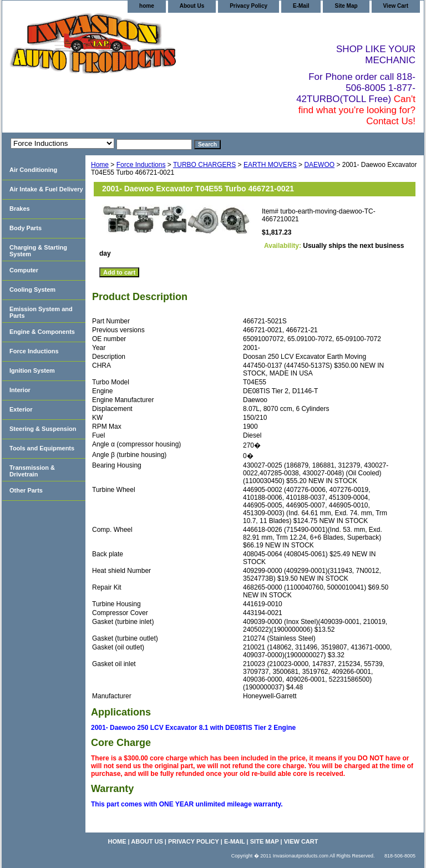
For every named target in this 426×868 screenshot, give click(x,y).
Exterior (21, 409)
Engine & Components (42, 332)
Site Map (346, 6)
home (147, 6)
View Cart (396, 6)
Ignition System (32, 370)
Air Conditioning (33, 170)
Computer (24, 270)
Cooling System (32, 290)
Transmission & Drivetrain (32, 471)
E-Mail (301, 6)
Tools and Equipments (42, 448)
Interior (20, 390)
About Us (192, 6)
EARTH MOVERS (270, 165)
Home (100, 165)
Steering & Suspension (43, 429)
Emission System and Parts (41, 312)
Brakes (20, 209)
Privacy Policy (248, 6)
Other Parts (26, 490)
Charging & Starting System (38, 251)
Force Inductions (141, 165)
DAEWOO (319, 165)
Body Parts (26, 228)
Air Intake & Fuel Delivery (46, 189)
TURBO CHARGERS (204, 165)
